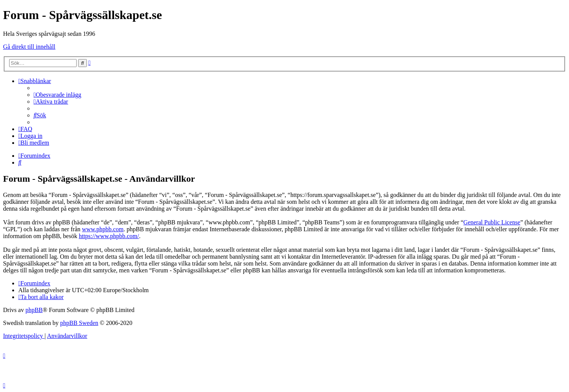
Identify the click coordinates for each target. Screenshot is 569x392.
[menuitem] (57, 95)
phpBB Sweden (79, 323)
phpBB (34, 310)
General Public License (492, 222)
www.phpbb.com (103, 229)
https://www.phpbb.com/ (109, 236)
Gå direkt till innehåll (29, 47)
